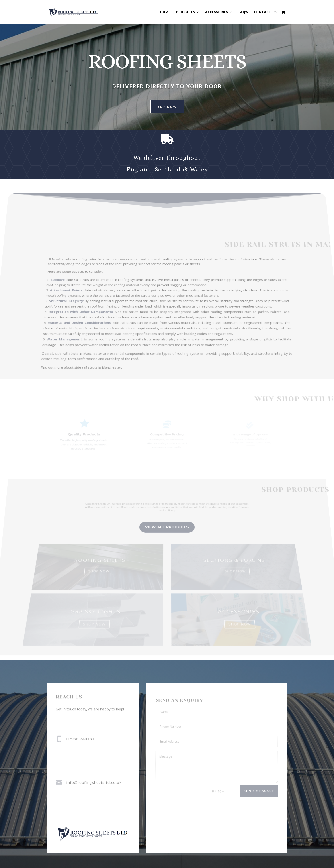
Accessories (217, 12)
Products (186, 12)
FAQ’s (243, 12)
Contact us (265, 12)
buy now (162, 106)
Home (165, 12)
